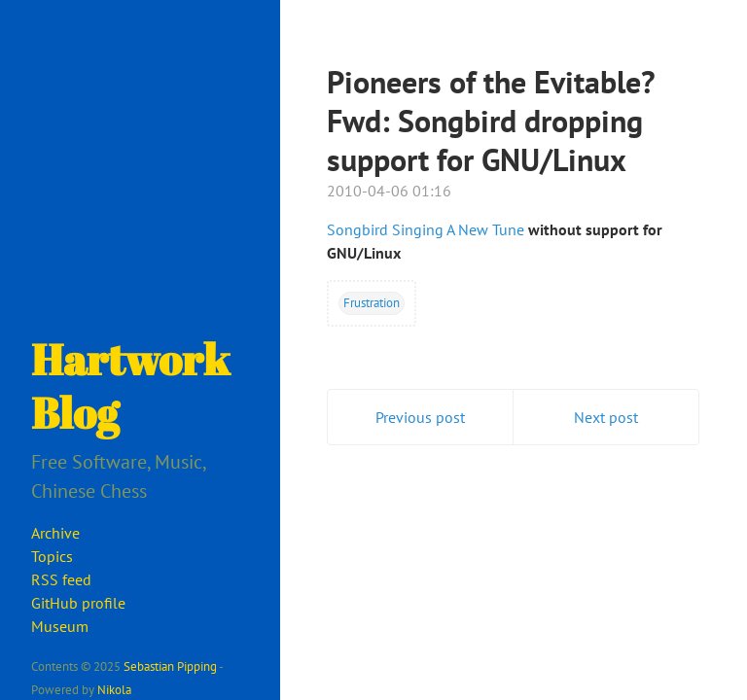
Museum (60, 626)
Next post (606, 417)
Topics (52, 556)
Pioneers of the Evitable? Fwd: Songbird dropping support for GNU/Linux (491, 121)
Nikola (114, 689)
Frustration (372, 302)
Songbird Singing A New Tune (426, 229)
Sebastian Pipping (170, 666)
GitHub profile (78, 603)
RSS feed (61, 579)
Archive (55, 533)
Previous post (420, 417)
